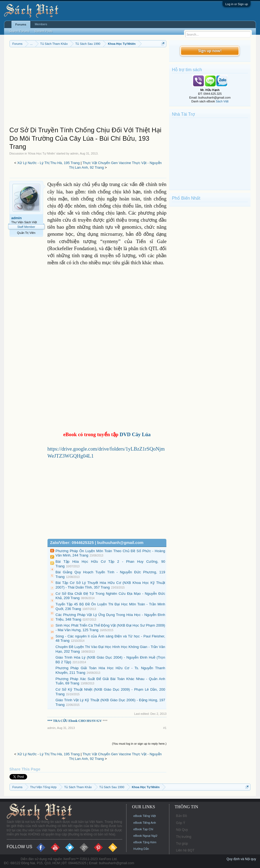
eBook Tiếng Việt (145, 816)
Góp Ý (181, 823)
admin (74, 153)
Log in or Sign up (237, 4)
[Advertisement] (88, 88)
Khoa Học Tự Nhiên (42, 153)
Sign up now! (210, 51)
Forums (21, 24)
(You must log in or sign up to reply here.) (139, 744)
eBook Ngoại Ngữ (145, 836)
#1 (165, 728)
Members (41, 24)
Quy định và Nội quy (241, 859)
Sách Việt (222, 101)
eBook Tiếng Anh (145, 823)
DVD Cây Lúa (135, 434)
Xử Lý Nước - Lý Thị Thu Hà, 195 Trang (48, 163)
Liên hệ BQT (185, 850)
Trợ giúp (182, 844)
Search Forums (19, 31)
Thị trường (184, 837)
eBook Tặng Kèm (145, 842)
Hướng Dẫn (141, 849)
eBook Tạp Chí (143, 829)
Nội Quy (182, 830)
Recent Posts (44, 31)
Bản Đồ (182, 816)
